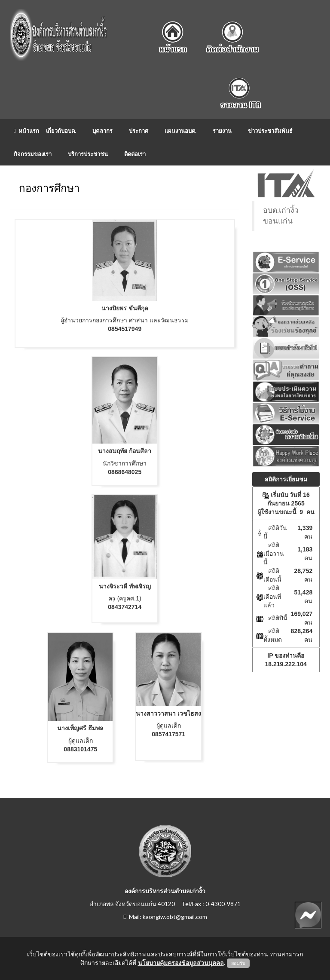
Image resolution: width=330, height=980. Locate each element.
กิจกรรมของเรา (33, 154)
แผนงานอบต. (180, 131)
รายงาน (222, 131)
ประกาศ (139, 131)
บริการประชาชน (88, 154)
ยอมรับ (238, 963)
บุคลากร (102, 131)
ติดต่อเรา (135, 154)
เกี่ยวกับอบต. (61, 131)
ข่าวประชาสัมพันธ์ (270, 131)
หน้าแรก (26, 131)
